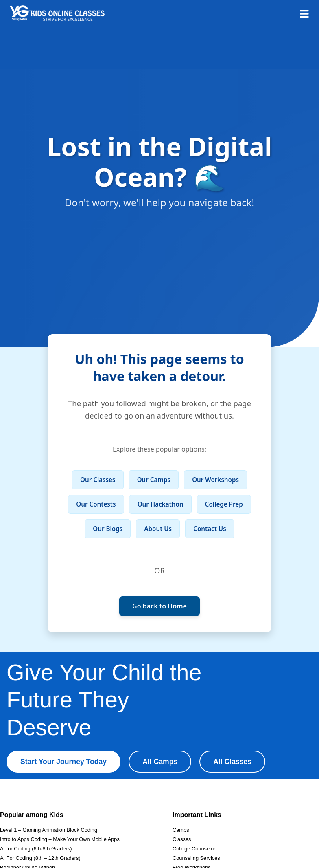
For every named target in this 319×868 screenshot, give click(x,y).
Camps (181, 830)
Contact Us (210, 529)
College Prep (224, 504)
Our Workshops (215, 480)
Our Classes (98, 480)
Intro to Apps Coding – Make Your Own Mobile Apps (60, 839)
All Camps (160, 762)
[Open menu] (304, 13)
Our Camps (154, 480)
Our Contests (96, 504)
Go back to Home (159, 606)
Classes (182, 839)
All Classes (232, 762)
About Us (158, 529)
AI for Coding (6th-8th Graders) (36, 849)
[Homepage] (57, 13)
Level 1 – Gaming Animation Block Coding (49, 830)
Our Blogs (108, 529)
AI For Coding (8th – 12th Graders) (40, 858)
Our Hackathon (161, 504)
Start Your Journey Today (63, 762)
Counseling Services (196, 858)
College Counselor (194, 849)
